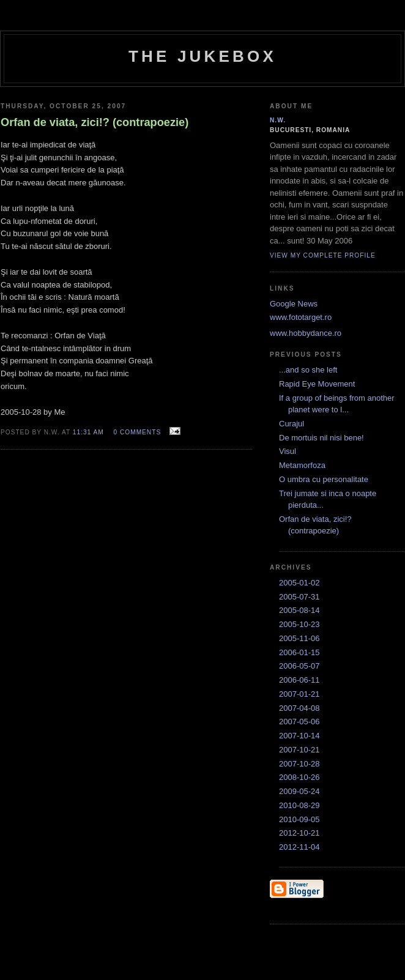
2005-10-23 (299, 624)
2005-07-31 (299, 597)
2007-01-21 (299, 694)
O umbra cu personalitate (324, 479)
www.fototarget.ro (301, 317)
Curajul (292, 424)
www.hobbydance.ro (306, 333)
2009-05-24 (299, 791)
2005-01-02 (299, 583)
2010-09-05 (299, 819)
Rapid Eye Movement (317, 384)
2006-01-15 (299, 652)
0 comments (138, 432)
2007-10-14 (299, 736)
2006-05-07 (299, 666)
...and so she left (308, 370)
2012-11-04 (299, 847)
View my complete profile (323, 255)
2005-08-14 (299, 610)
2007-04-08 (299, 708)
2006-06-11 (299, 680)
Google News (294, 304)
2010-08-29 (299, 805)
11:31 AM (88, 432)
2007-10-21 (299, 750)
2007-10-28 (299, 764)
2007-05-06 (299, 722)
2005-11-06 (299, 638)
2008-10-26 (299, 777)
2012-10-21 (299, 833)
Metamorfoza (302, 465)
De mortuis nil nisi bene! (321, 438)
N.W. (278, 120)
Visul (288, 451)
